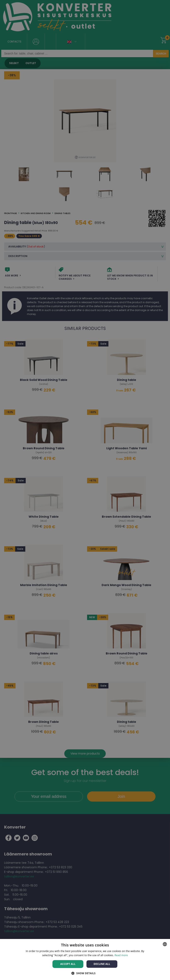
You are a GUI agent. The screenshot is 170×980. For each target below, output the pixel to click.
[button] (85, 973)
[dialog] (85, 490)
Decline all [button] (102, 964)
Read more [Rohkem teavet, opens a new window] (121, 955)
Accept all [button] (68, 964)
